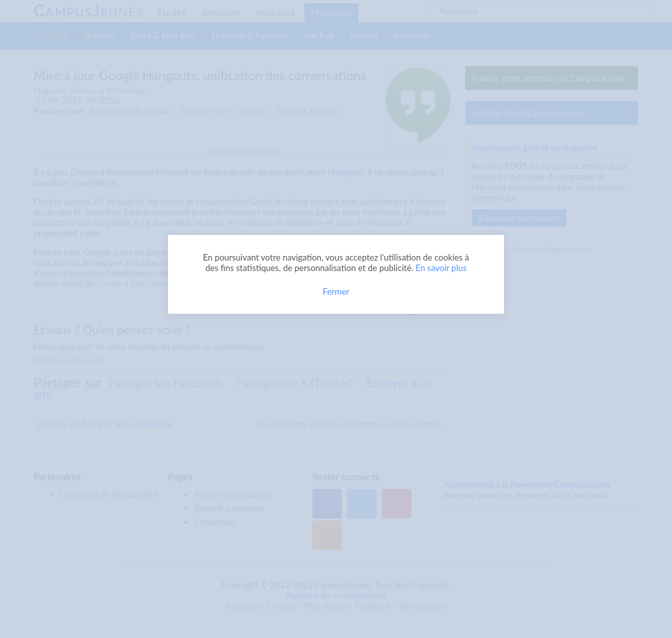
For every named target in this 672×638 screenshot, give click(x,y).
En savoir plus (441, 268)
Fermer (336, 291)
